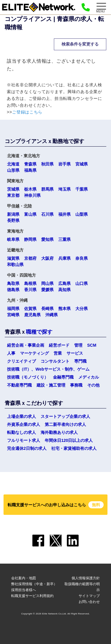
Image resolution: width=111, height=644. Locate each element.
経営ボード (59, 345)
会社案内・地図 (24, 578)
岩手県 (64, 164)
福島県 (30, 170)
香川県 (30, 290)
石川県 (47, 214)
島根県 (30, 283)
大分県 (82, 309)
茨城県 (13, 189)
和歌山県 (15, 265)
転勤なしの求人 (21, 432)
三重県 (64, 239)
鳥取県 (13, 283)
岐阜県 (13, 239)
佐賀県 (30, 309)
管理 (78, 345)
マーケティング (34, 353)
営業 (58, 353)
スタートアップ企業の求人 (65, 416)
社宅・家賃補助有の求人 (74, 448)
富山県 (30, 214)
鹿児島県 (32, 315)
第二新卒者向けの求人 (65, 424)
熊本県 (64, 309)
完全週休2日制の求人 (27, 448)
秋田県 (47, 164)
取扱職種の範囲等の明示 (82, 587)
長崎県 (47, 309)
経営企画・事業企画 (26, 345)
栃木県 (30, 189)
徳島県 (13, 290)
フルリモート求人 (24, 440)
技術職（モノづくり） (28, 377)
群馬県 (47, 189)
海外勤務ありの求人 (59, 432)
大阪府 (47, 258)
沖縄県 (52, 315)
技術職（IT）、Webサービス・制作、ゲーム (48, 369)
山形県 (13, 170)
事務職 (76, 385)
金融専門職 (63, 377)
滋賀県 (13, 258)
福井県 (64, 214)
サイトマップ (89, 596)
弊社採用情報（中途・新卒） (34, 584)
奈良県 (82, 258)
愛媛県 (47, 290)
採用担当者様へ (24, 590)
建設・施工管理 (51, 385)
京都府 (30, 258)
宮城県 (82, 164)
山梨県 (82, 214)
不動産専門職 (19, 385)
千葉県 (82, 189)
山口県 (82, 283)
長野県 (13, 220)
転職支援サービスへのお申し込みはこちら (56, 505)
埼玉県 (64, 189)
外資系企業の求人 (24, 424)
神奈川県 (32, 195)
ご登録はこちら (27, 112)
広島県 (64, 283)
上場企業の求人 (21, 416)
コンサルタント (55, 361)
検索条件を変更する (80, 44)
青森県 (30, 164)
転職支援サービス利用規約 (32, 596)
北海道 (13, 164)
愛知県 (47, 239)
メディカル (89, 377)
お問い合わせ (89, 602)
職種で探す (39, 332)
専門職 (80, 361)
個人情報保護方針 (86, 578)
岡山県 (47, 283)
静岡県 (30, 239)
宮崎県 (13, 315)
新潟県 (13, 214)
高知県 (64, 290)
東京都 (13, 195)
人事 (11, 353)
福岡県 (13, 309)
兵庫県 (64, 258)
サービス (75, 353)
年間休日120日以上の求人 (69, 440)
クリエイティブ (21, 361)
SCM (92, 345)
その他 (93, 385)
